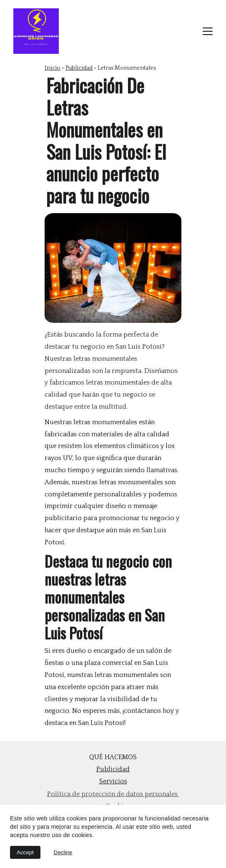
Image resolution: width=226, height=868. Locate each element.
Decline (63, 852)
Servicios (113, 781)
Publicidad (79, 68)
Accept (25, 852)
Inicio (53, 68)
